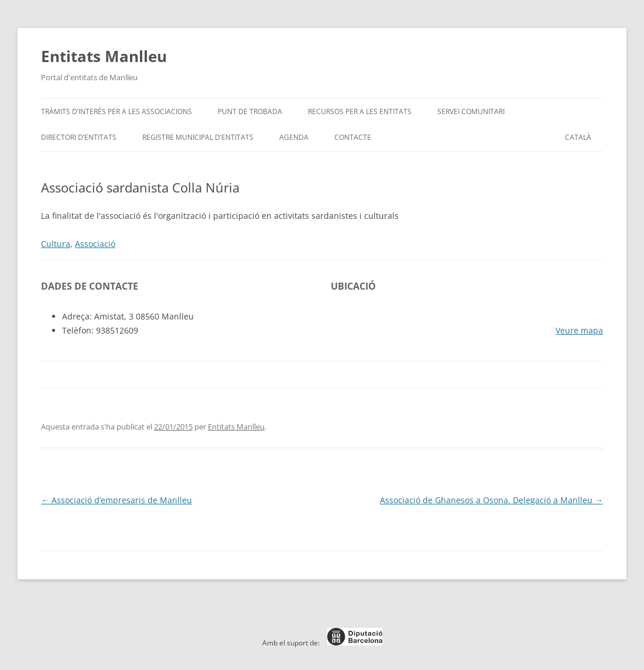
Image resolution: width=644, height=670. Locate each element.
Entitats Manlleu (104, 56)
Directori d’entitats (79, 137)
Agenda (294, 137)
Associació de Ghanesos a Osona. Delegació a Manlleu (491, 500)
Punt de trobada (250, 111)
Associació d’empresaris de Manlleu (117, 500)
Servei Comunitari (471, 111)
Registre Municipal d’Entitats (198, 137)
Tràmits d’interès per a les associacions (117, 111)
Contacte (353, 137)
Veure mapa (579, 330)
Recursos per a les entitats (360, 111)
